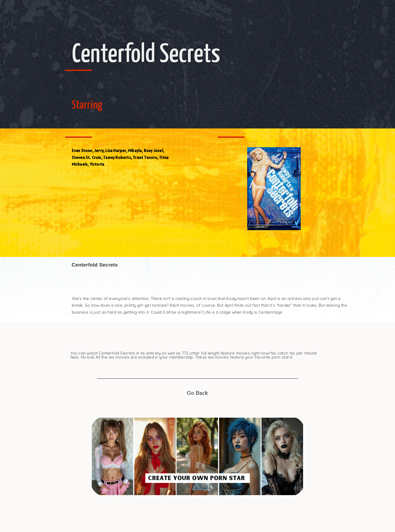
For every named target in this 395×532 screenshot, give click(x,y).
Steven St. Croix (86, 157)
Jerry (99, 151)
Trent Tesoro (145, 157)
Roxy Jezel (153, 151)
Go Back (197, 393)
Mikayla (135, 151)
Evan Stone (82, 151)
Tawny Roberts (117, 157)
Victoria (97, 164)
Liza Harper (116, 151)
